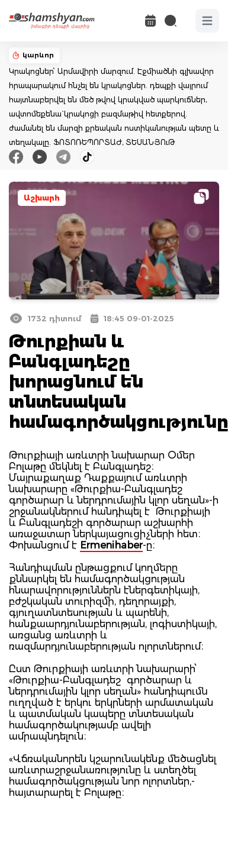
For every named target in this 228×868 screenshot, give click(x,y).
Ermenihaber (111, 545)
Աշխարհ (42, 198)
